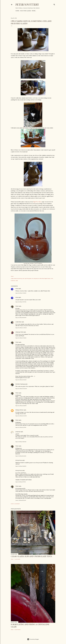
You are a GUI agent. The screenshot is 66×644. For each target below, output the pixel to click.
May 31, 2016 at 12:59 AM (21, 442)
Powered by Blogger (33, 639)
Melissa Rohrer (19, 410)
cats (23, 278)
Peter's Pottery (27, 5)
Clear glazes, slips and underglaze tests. (32, 556)
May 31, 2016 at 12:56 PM (21, 466)
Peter (17, 306)
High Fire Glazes (25, 11)
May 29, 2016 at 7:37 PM (21, 302)
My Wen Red (41, 278)
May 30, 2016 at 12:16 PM (21, 406)
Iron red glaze (35, 278)
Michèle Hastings (20, 384)
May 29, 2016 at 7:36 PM (21, 293)
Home (17, 11)
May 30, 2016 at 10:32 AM (21, 389)
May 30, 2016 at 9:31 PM (21, 427)
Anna (17, 289)
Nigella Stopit (47, 278)
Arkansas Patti (19, 332)
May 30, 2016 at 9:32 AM (21, 380)
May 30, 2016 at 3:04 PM (21, 416)
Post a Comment (15, 504)
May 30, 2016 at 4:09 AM (21, 328)
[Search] (54, 4)
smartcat (18, 432)
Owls (52, 278)
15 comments (17, 630)
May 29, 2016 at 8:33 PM (21, 318)
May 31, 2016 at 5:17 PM (21, 482)
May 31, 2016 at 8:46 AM (21, 456)
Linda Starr (18, 322)
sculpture (13, 281)
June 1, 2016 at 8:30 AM (21, 500)
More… (34, 11)
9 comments (17, 559)
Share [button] (12, 276)
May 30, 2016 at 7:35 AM (21, 338)
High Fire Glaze (37, 202)
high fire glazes (28, 278)
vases (17, 281)
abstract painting (18, 278)
